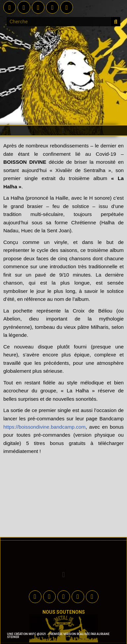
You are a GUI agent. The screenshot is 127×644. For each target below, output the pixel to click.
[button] (63, 130)
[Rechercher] (116, 22)
